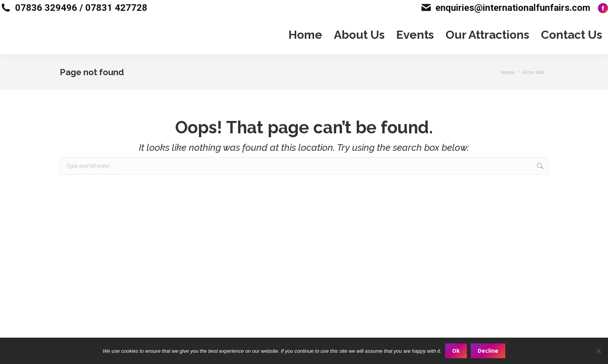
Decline (488, 351)
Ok (456, 351)
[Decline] (598, 351)
